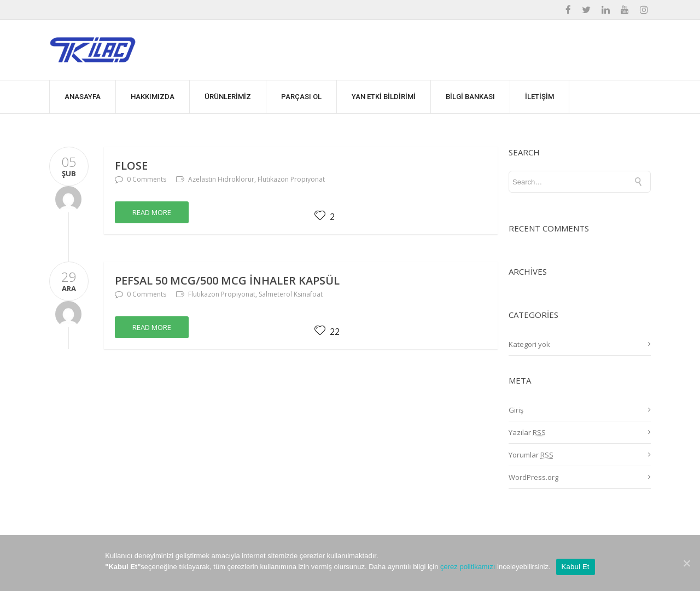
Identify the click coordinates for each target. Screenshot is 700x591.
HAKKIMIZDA (153, 97)
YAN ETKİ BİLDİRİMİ (384, 97)
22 (327, 332)
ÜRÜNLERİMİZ (228, 97)
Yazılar (527, 432)
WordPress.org (533, 477)
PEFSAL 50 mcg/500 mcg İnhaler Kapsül (227, 280)
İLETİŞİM (539, 97)
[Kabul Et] (686, 563)
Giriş (516, 410)
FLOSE (131, 166)
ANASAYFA (83, 97)
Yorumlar (531, 455)
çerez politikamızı (468, 567)
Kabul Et (576, 567)
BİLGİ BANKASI (470, 97)
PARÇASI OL (301, 97)
